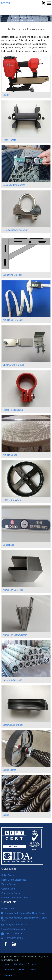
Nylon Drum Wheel (12, 500)
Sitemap (8, 975)
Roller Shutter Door (12, 680)
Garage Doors (8, 889)
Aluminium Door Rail (13, 590)
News (33, 970)
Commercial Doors (11, 893)
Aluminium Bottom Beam (15, 635)
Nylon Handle (9, 140)
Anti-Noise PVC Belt (13, 320)
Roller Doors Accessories (14, 880)
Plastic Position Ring (13, 410)
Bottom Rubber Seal (13, 725)
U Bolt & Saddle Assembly (16, 230)
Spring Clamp (9, 770)
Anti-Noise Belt (10, 455)
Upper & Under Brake (13, 365)
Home (7, 964)
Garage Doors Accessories (15, 898)
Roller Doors (8, 875)
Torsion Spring (8, 884)
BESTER (6, 3)
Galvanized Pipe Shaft (14, 185)
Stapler (6, 95)
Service (22, 970)
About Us (19, 964)
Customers (9, 970)
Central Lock (9, 545)
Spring (6, 815)
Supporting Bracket (12, 275)
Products (32, 964)
